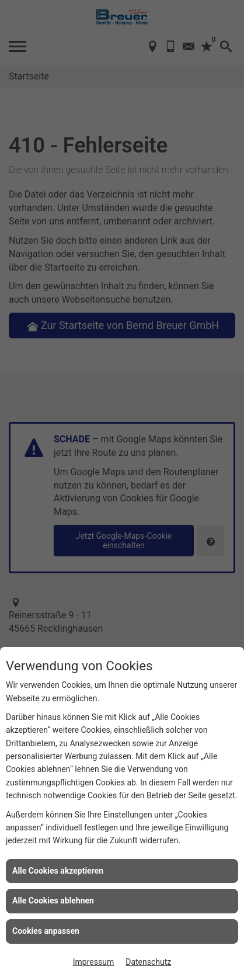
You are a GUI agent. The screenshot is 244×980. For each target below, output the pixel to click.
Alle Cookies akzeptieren (58, 871)
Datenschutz (148, 962)
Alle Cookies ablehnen (53, 901)
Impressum (93, 962)
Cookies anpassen (46, 931)
